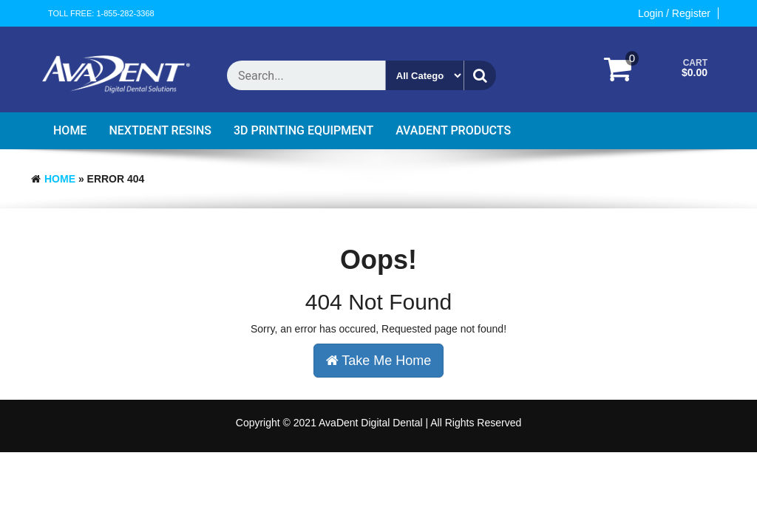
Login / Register (674, 13)
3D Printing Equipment (303, 130)
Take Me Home (379, 361)
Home (70, 130)
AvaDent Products (453, 130)
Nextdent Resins (160, 130)
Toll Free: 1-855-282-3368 (101, 13)
